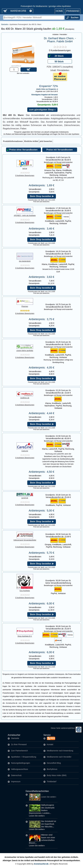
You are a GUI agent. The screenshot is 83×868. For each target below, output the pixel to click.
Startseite (5, 24)
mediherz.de (25, 397)
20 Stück (59, 56)
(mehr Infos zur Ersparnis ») (47, 89)
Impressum (16, 782)
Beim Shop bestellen (41, 196)
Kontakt (50, 744)
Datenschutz (16, 775)
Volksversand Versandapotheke (25, 539)
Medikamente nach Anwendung (60, 751)
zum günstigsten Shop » (42, 110)
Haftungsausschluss (20, 769)
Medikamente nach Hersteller (59, 757)
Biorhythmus (52, 769)
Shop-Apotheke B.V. (25, 635)
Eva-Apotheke (25, 590)
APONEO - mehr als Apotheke (25, 215)
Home (59, 11)
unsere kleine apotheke (25, 350)
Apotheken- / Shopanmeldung (24, 757)
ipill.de (25, 168)
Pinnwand (73, 11)
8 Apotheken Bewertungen (25, 313)
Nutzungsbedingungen (21, 763)
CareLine (25, 450)
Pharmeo (25, 306)
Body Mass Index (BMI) (57, 775)
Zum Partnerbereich (19, 751)
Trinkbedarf (52, 782)
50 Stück (59, 62)
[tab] (13, 141)
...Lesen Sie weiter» (43, 796)
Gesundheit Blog (54, 763)
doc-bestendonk (25, 260)
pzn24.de (25, 497)
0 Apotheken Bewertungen (25, 176)
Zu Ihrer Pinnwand (19, 744)
